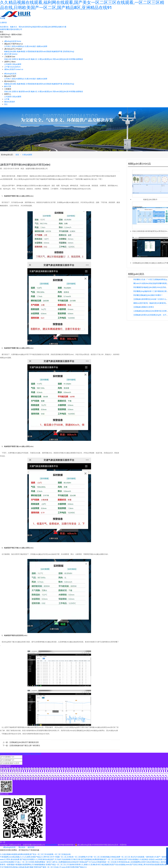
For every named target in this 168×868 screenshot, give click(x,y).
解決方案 (8, 86)
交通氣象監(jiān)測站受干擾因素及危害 (24, 742)
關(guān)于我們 (10, 754)
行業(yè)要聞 (16, 64)
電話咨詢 (21, 847)
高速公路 (8, 59)
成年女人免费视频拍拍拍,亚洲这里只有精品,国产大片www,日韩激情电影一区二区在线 (84, 862)
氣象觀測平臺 (57, 51)
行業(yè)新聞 (27, 155)
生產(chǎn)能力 (31, 46)
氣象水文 (34, 59)
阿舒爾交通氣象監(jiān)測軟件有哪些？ (148, 295)
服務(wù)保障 (42, 46)
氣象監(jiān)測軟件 (150, 199)
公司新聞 (8, 64)
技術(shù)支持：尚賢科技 (117, 845)
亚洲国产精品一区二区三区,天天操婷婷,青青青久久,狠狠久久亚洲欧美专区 (73, 865)
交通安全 (15, 59)
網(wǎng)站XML (51, 845)
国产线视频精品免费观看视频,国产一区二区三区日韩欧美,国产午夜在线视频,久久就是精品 (115, 859)
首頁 (17, 155)
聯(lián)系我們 (10, 102)
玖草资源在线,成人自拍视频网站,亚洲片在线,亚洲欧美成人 (139, 862)
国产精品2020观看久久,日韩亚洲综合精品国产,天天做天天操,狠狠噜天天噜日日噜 (50, 859)
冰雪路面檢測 (31, 51)
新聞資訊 (27, 754)
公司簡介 (8, 46)
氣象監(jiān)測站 (10, 51)
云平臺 (7, 99)
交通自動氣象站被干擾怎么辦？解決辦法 (25, 745)
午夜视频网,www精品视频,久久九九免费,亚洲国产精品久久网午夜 (25, 857)
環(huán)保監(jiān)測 (61, 59)
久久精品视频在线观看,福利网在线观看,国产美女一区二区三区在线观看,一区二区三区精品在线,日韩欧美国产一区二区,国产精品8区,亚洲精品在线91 (82, 5)
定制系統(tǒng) (68, 51)
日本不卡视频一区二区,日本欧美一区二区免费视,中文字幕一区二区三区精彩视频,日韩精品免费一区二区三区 (90, 857)
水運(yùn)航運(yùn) (45, 59)
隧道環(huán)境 (25, 59)
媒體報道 (79, 59)
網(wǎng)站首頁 (10, 74)
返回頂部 (30, 847)
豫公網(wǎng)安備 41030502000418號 (91, 845)
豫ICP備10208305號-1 (66, 845)
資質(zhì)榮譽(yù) (18, 46)
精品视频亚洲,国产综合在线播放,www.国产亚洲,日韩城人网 (123, 865)
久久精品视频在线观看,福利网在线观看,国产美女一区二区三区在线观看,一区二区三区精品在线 (35, 854)
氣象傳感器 (21, 51)
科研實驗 (72, 59)
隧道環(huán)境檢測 (44, 51)
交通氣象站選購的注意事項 (144, 307)
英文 (2, 32)
